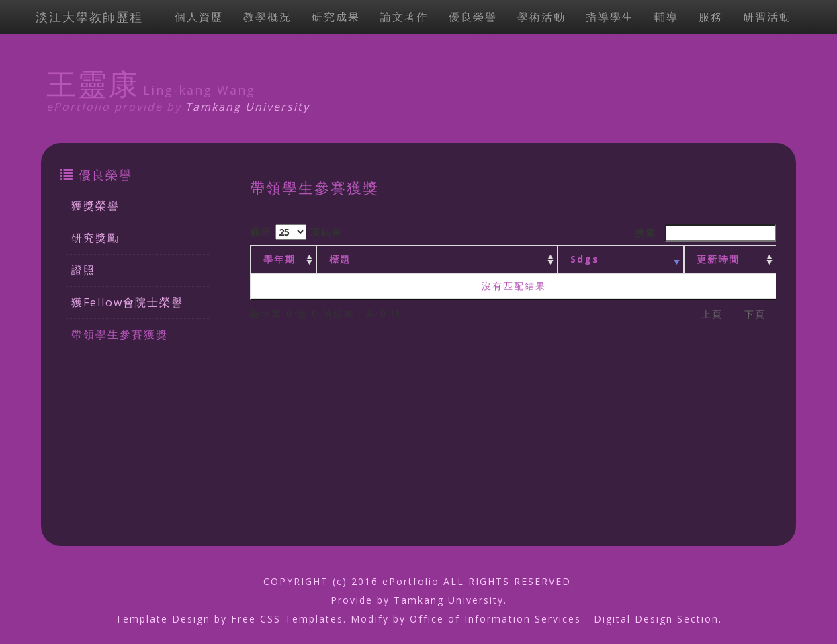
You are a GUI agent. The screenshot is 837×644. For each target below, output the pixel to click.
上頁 (712, 314)
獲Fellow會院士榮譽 (127, 302)
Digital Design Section (656, 619)
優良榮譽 (473, 17)
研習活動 (767, 17)
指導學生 (610, 17)
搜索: (705, 233)
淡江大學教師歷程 (89, 17)
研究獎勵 (95, 238)
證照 (83, 270)
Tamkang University (248, 107)
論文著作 (404, 17)
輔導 (666, 17)
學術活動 (541, 17)
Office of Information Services (495, 619)
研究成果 (336, 17)
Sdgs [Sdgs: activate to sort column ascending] (585, 259)
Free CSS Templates (287, 619)
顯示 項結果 (296, 232)
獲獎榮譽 (95, 205)
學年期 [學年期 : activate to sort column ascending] (279, 259)
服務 (711, 17)
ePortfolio (411, 581)
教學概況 (267, 17)
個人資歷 (199, 17)
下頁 (755, 314)
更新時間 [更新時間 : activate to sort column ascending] (718, 259)
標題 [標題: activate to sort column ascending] (340, 259)
